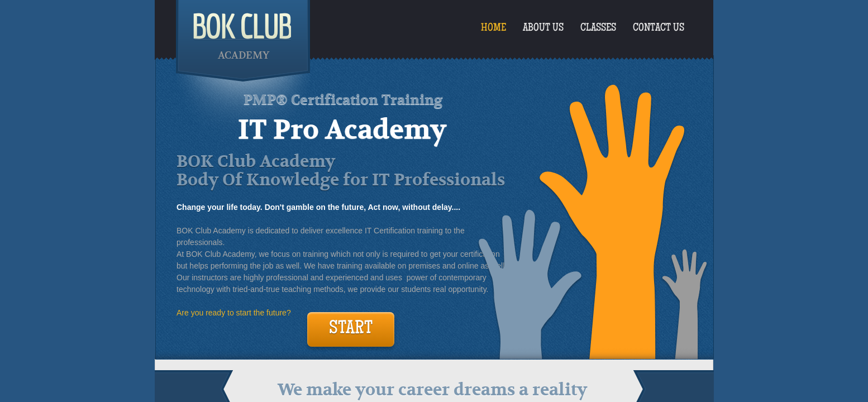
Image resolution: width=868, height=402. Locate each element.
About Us (543, 28)
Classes (598, 28)
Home (493, 28)
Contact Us (659, 28)
